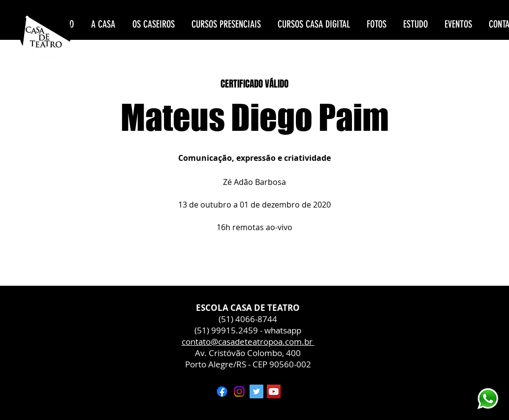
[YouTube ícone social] (274, 391)
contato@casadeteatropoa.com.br (248, 342)
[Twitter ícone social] (256, 391)
